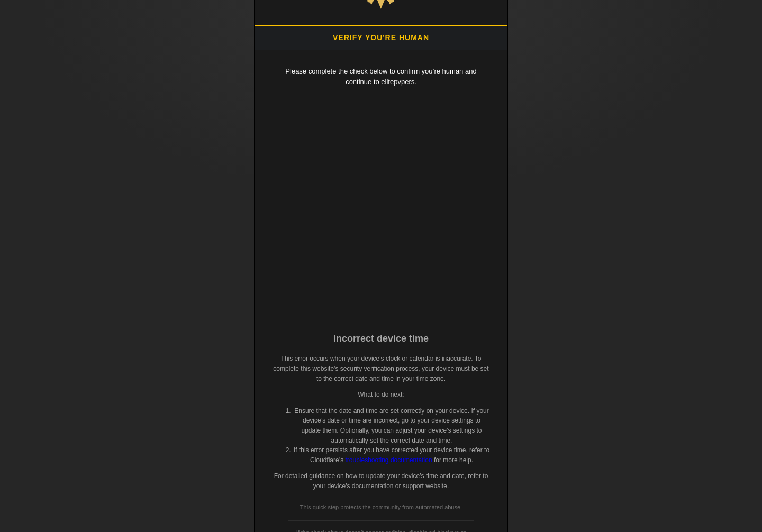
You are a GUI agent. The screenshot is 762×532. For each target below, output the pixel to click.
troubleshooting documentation (388, 460)
